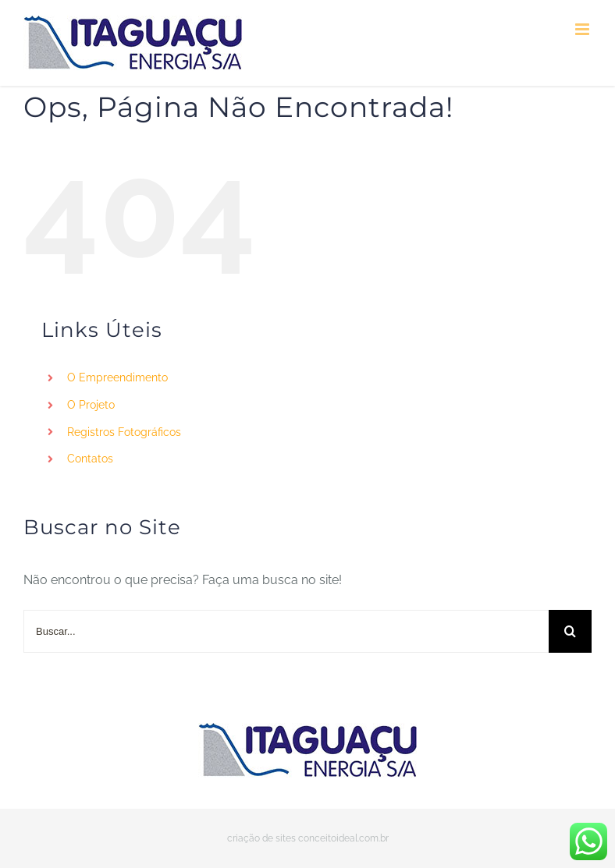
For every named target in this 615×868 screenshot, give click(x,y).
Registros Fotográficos (124, 432)
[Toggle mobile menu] (583, 29)
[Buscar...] (286, 631)
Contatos (90, 459)
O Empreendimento (117, 377)
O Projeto (91, 405)
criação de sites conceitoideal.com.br (308, 838)
